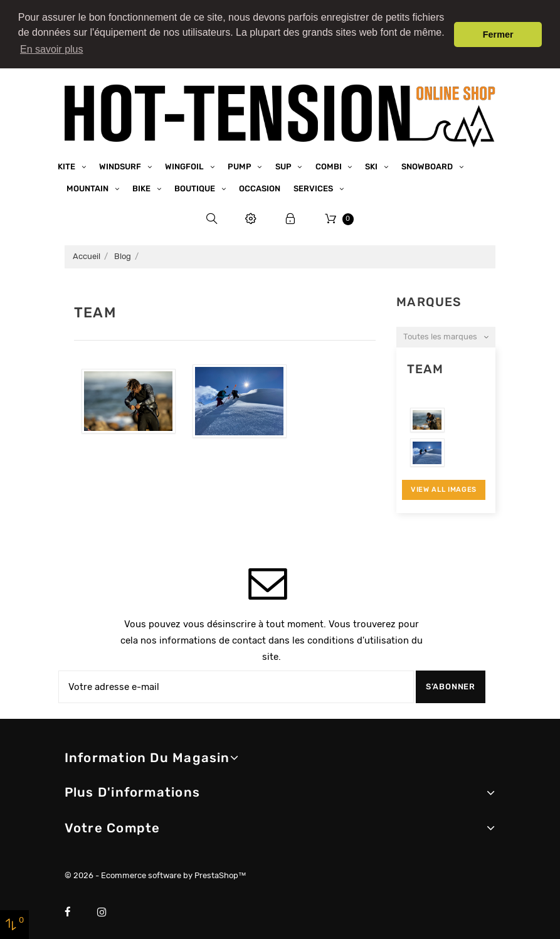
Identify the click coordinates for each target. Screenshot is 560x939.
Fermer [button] (498, 34)
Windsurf (121, 163)
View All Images (444, 486)
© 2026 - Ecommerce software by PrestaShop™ (156, 872)
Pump (240, 163)
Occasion (260, 185)
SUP (284, 163)
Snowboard (428, 163)
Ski (372, 163)
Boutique (196, 185)
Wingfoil (185, 163)
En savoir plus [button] (52, 49)
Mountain (88, 185)
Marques (429, 298)
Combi (330, 163)
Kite (67, 163)
